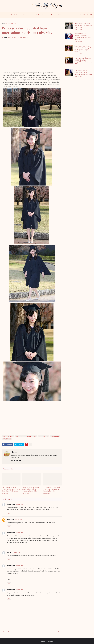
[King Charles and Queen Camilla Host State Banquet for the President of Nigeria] (69, 60)
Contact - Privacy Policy (47, 641)
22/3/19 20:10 (17, 553)
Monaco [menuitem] (53, 15)
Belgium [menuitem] (60, 15)
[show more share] (30, 444)
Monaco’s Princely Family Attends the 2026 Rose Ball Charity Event (83, 25)
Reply (9, 513)
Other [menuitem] (85, 15)
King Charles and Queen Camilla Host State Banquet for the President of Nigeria (83, 61)
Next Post (58, 632)
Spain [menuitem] (46, 15)
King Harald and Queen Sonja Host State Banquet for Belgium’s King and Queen (83, 49)
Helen (14, 452)
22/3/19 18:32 (20, 533)
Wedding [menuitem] (26, 15)
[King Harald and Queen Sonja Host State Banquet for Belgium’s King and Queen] (69, 48)
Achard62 (10, 519)
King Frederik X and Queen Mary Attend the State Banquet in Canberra (83, 72)
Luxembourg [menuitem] (76, 15)
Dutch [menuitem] (40, 15)
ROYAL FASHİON (44, 436)
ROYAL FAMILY (32, 436)
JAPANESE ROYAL (11, 23)
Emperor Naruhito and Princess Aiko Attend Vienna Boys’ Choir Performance (11, 489)
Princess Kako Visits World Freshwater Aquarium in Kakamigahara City (52, 489)
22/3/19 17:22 (18, 520)
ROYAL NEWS (55, 436)
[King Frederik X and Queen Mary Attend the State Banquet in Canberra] (69, 73)
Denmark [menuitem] (33, 15)
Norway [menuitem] (68, 15)
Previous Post (7, 632)
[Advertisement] (32, 55)
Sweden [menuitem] (18, 15)
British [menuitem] (11, 15)
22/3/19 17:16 (20, 504)
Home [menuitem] (6, 15)
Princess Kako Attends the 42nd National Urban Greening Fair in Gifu (31, 489)
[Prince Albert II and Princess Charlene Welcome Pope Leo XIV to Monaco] (69, 36)
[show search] (90, 15)
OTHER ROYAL (20, 436)
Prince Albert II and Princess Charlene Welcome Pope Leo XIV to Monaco (83, 37)
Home (4, 23)
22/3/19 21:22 (20, 566)
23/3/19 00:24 (20, 590)
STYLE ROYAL (7, 439)
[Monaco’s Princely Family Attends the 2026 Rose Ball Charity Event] (69, 26)
